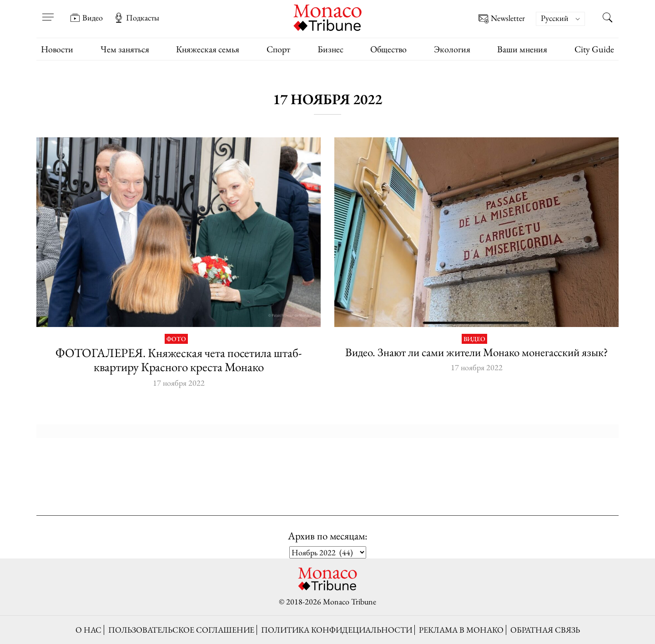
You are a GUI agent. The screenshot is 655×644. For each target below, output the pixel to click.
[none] (565, 19)
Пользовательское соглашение (181, 630)
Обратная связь (545, 630)
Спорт (278, 49)
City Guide (594, 49)
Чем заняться (125, 49)
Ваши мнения (522, 49)
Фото (176, 339)
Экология (452, 49)
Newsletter (502, 19)
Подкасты (136, 18)
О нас (88, 630)
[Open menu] (48, 11)
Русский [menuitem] (555, 18)
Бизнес (330, 49)
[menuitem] (560, 19)
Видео (86, 18)
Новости (57, 49)
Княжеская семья (208, 49)
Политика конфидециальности (337, 630)
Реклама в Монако (461, 630)
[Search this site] (607, 19)
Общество (388, 49)
